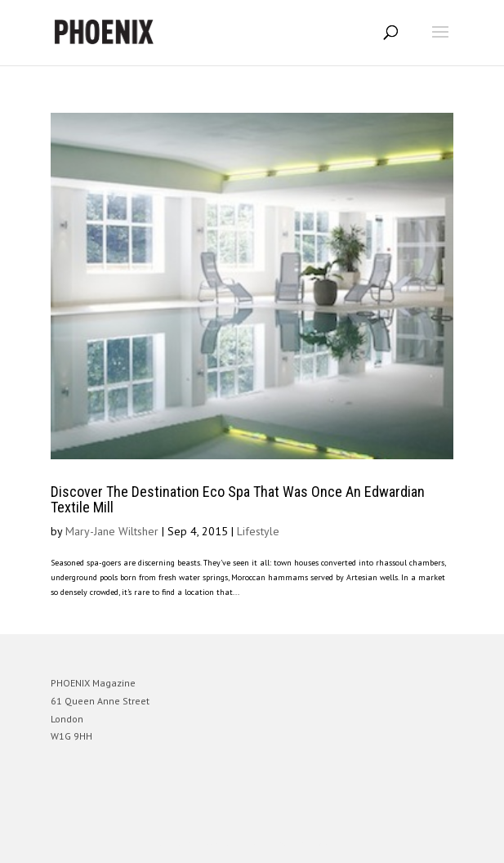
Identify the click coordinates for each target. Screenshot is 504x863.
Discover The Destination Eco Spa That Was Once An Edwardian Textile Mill (238, 500)
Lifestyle (258, 531)
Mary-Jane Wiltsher (112, 531)
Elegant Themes (230, 843)
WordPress (331, 843)
